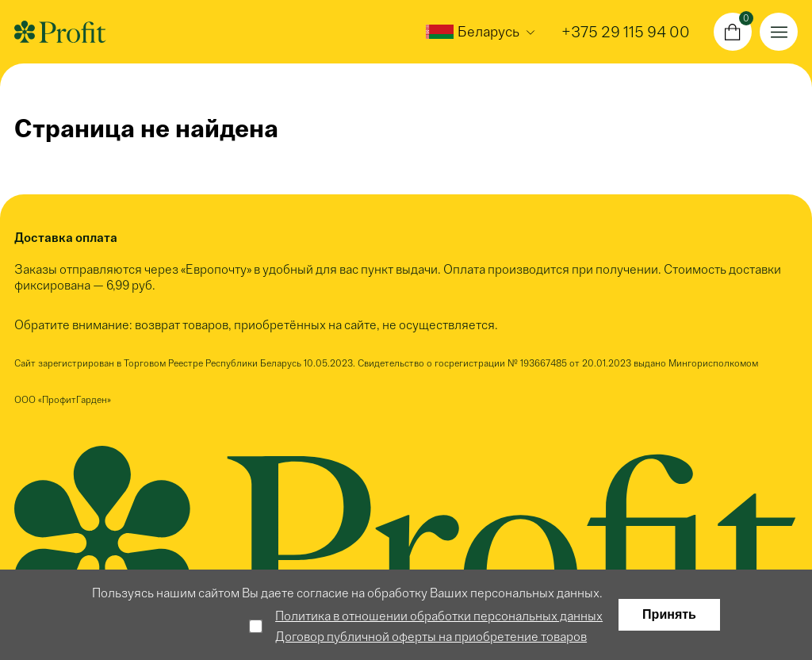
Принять (669, 614)
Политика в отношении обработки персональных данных (439, 616)
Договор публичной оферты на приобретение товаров (431, 637)
